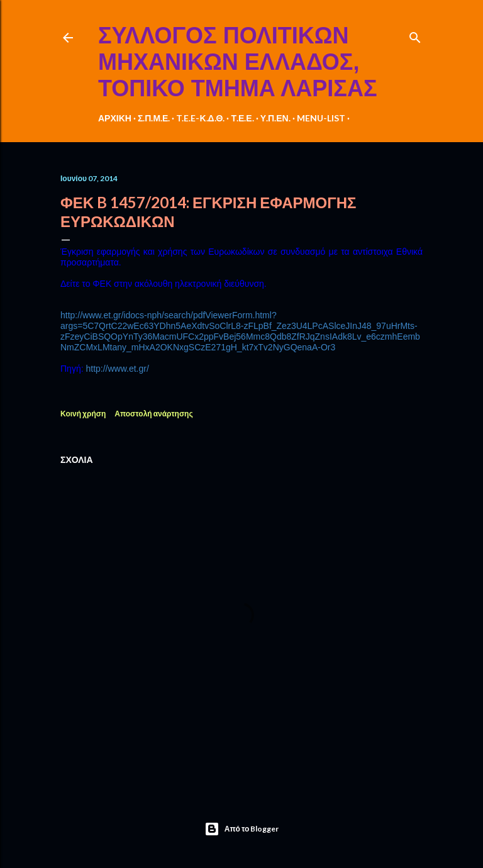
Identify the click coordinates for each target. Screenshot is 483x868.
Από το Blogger (242, 829)
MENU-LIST (321, 118)
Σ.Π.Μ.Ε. (154, 118)
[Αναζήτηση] (415, 35)
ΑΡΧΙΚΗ (115, 118)
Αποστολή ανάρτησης (153, 414)
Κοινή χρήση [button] (83, 414)
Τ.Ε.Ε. (242, 118)
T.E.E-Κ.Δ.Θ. (200, 118)
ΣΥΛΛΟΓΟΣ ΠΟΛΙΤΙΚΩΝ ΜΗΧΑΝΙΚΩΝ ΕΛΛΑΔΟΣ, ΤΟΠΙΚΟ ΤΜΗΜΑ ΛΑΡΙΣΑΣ (238, 62)
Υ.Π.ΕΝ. (275, 118)
